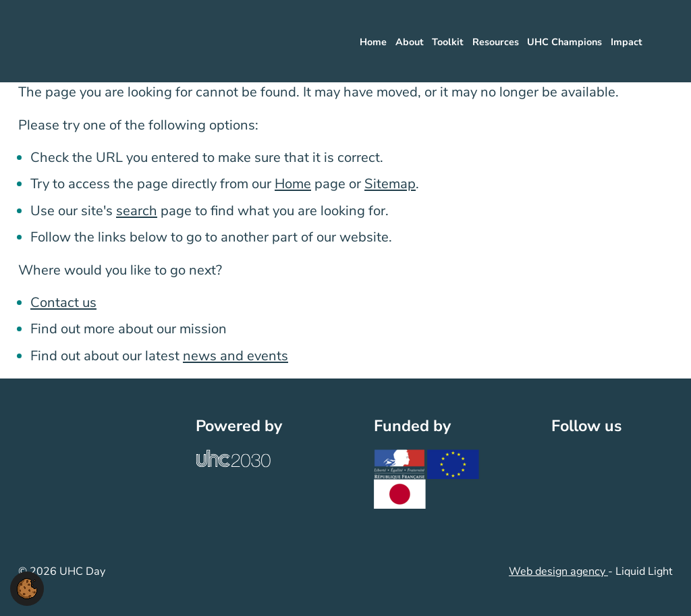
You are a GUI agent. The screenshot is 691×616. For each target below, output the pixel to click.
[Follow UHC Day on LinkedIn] (594, 459)
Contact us (63, 303)
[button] (27, 588)
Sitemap (390, 184)
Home (293, 184)
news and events (236, 356)
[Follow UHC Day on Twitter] (564, 459)
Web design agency (558, 571)
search (137, 211)
